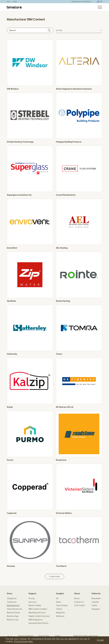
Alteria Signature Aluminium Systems (74, 89)
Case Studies (62, 605)
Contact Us (79, 602)
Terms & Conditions (26, 636)
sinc (8, 2)
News (59, 602)
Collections (12, 602)
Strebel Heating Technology (20, 142)
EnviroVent (12, 248)
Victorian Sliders (64, 513)
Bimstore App (13, 616)
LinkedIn (95, 602)
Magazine (60, 613)
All (57, 598)
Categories (12, 598)
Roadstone (61, 460)
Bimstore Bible (35, 605)
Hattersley (12, 354)
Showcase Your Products (81, 2)
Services (32, 602)
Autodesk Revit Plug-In (38, 623)
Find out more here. (24, 641)
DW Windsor (13, 89)
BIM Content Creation (38, 609)
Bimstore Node (13, 613)
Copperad (12, 513)
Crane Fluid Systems (66, 195)
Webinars (60, 616)
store (15, 2)
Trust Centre (80, 605)
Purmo (10, 460)
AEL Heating (62, 248)
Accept (100, 640)
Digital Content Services (39, 616)
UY (99, 2)
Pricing (32, 598)
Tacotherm (61, 566)
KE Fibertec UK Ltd (65, 407)
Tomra (59, 354)
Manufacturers (13, 605)
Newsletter (96, 598)
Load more (54, 576)
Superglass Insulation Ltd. (19, 195)
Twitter (94, 605)
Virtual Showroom (15, 609)
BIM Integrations (36, 620)
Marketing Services (37, 613)
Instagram (96, 609)
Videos (59, 609)
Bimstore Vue (13, 620)
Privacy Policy (44, 636)
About (77, 598)
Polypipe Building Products (69, 142)
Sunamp (11, 566)
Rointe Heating (63, 301)
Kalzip (10, 407)
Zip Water (12, 301)
